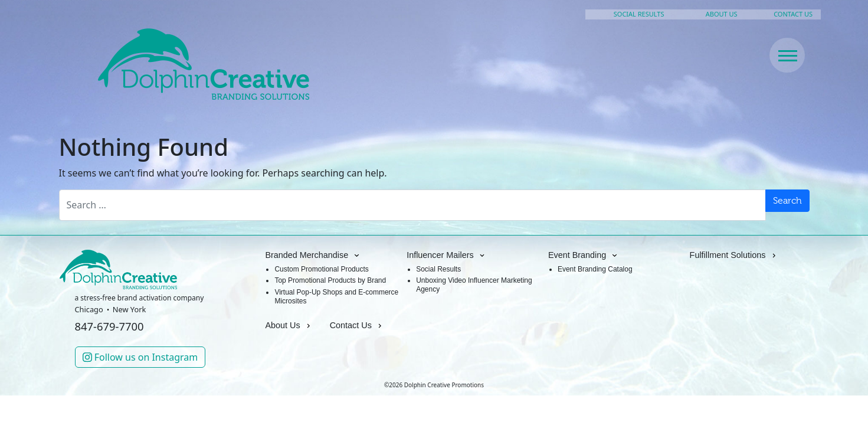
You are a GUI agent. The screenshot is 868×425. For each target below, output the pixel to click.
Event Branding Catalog (595, 269)
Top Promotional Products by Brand (330, 280)
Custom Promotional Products (321, 269)
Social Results (438, 269)
